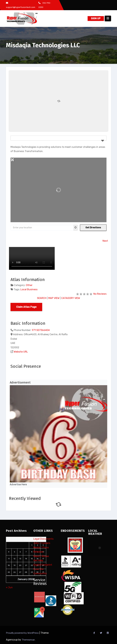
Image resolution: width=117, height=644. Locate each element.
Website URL (21, 352)
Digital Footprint (43, 565)
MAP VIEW (54, 298)
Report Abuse (41, 556)
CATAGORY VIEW (71, 298)
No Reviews (100, 294)
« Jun (9, 587)
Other (29, 285)
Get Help (38, 561)
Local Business (29, 289)
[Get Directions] (93, 228)
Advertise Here (18, 484)
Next (105, 241)
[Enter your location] (42, 228)
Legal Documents (43, 539)
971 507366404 (41, 330)
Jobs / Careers (42, 543)
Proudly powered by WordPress (23, 633)
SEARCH (42, 298)
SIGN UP (96, 18)
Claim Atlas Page (26, 307)
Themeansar (28, 640)
